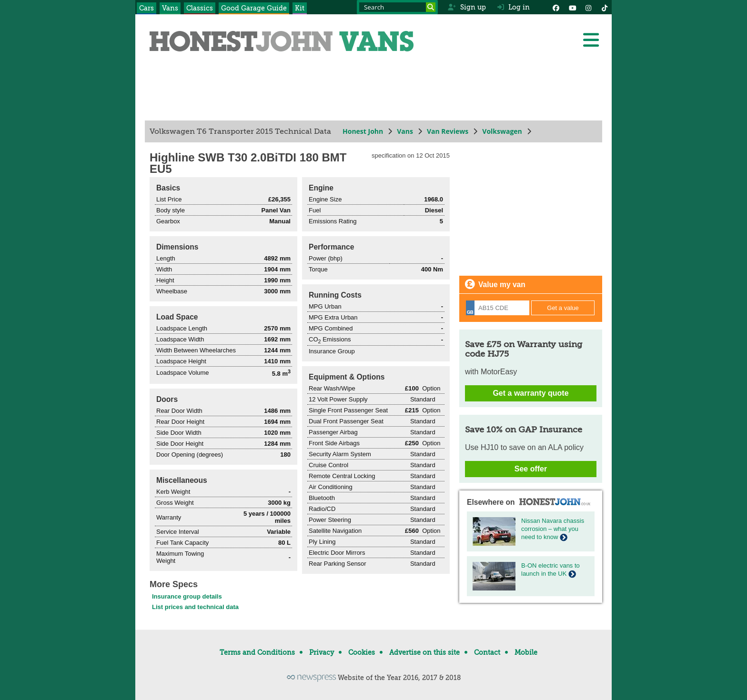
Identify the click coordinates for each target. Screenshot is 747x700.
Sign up (467, 7)
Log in (514, 7)
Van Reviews (448, 131)
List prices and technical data (195, 607)
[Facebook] (556, 7)
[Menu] (591, 40)
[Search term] (397, 7)
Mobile (526, 652)
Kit (300, 8)
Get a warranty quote (530, 393)
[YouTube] (572, 7)
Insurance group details (187, 596)
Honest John (363, 131)
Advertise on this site (424, 652)
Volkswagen (502, 131)
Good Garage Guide (254, 8)
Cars (146, 8)
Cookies (362, 652)
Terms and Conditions (257, 652)
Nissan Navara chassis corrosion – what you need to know (553, 529)
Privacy (322, 652)
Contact (487, 652)
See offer (531, 469)
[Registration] (498, 308)
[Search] (431, 7)
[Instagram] (588, 7)
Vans (170, 8)
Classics (200, 8)
